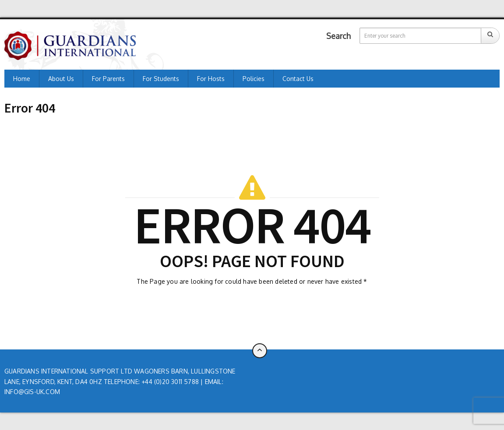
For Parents (108, 79)
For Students (161, 79)
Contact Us (298, 79)
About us (61, 79)
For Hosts (211, 79)
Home (22, 79)
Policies (254, 79)
